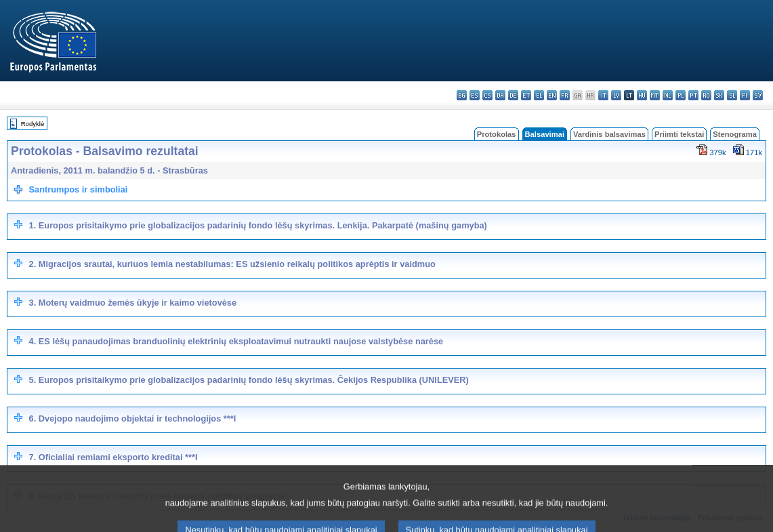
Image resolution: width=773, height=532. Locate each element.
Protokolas (497, 134)
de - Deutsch (513, 95)
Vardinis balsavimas (609, 134)
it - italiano (603, 95)
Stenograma (735, 134)
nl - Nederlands (668, 95)
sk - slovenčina (719, 95)
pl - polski (681, 95)
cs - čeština (487, 95)
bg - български (462, 95)
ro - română (706, 95)
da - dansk (500, 95)
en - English (552, 95)
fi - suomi (745, 95)
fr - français (565, 95)
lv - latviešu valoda (616, 95)
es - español (475, 95)
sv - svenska (758, 95)
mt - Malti (655, 95)
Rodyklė (33, 124)
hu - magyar (642, 95)
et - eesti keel (526, 95)
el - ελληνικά (539, 95)
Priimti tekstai (679, 134)
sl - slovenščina (732, 95)
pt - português (693, 95)
